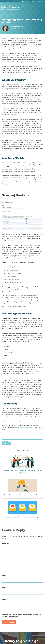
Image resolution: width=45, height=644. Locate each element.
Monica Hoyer (18, 27)
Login (33, 1)
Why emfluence (25, 1)
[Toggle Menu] (42, 8)
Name (5, 576)
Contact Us (40, 1)
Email (5, 588)
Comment (6, 543)
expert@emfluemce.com (23, 428)
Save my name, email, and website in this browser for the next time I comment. (22, 615)
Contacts (7, 443)
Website (5, 599)
